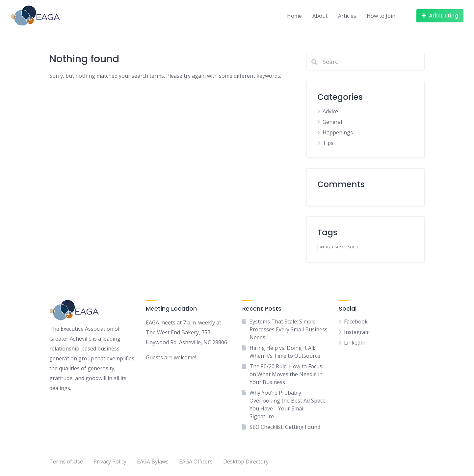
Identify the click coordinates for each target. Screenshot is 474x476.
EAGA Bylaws (153, 462)
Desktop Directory (246, 462)
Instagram (357, 332)
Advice (330, 111)
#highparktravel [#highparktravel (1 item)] (340, 247)
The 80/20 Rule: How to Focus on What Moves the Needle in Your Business (286, 374)
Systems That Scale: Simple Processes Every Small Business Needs (289, 329)
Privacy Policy (110, 462)
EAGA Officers (196, 462)
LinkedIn (355, 343)
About (320, 16)
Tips (328, 143)
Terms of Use (66, 462)
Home (294, 16)
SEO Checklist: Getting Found (285, 427)
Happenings (338, 132)
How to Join (381, 16)
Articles (347, 16)
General (332, 122)
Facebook (356, 322)
